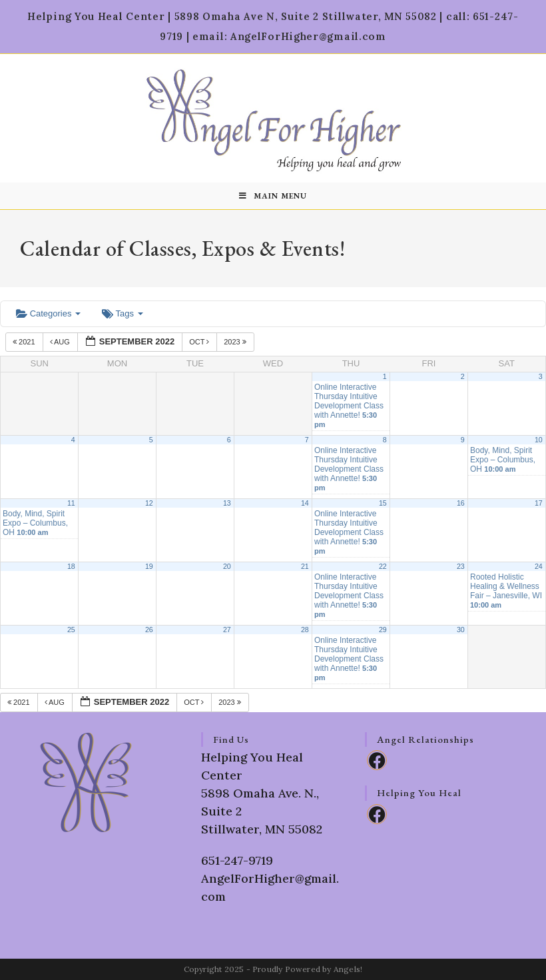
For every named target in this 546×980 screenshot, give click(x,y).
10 (539, 440)
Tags (122, 313)
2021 (25, 342)
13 (227, 503)
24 (539, 566)
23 (461, 566)
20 (227, 566)
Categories (48, 313)
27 (227, 630)
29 (383, 630)
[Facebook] (377, 760)
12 (149, 503)
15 (383, 503)
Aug (61, 342)
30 (461, 630)
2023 (236, 342)
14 (305, 503)
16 (461, 503)
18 (71, 566)
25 (71, 630)
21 (305, 566)
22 (383, 566)
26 (149, 630)
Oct (200, 342)
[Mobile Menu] (273, 196)
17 (539, 503)
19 (149, 566)
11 (71, 503)
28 (305, 630)
